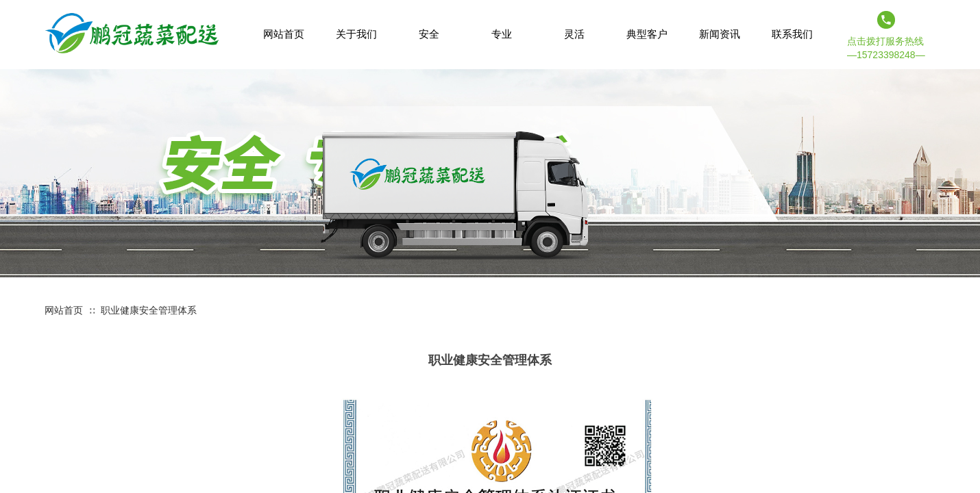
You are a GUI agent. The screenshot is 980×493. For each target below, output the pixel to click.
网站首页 (64, 310)
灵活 (574, 34)
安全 (429, 34)
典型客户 (647, 34)
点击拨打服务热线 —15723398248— (886, 48)
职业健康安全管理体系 (149, 310)
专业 (502, 34)
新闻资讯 (720, 34)
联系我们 (792, 34)
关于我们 (356, 34)
